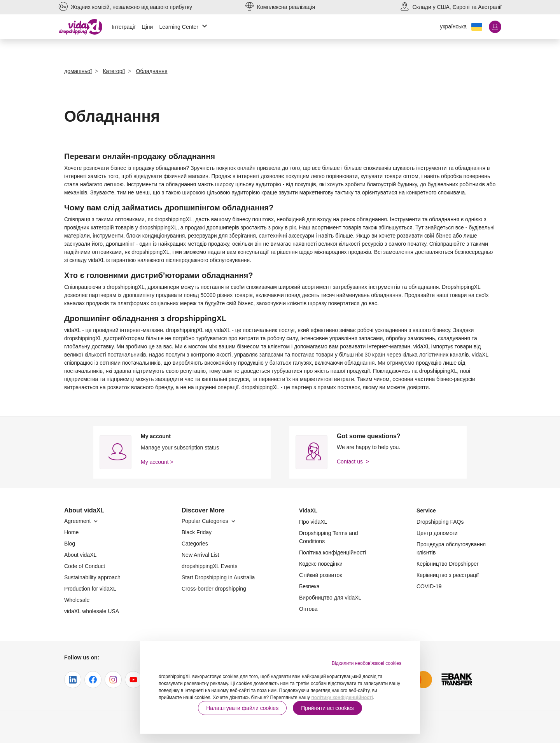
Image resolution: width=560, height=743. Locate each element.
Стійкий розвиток (320, 575)
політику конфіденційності (342, 698)
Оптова (308, 609)
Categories (195, 544)
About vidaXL (80, 555)
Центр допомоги (437, 533)
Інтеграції (123, 27)
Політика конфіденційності (332, 552)
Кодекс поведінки (321, 564)
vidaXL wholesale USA (92, 611)
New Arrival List (200, 555)
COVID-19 (429, 586)
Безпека (309, 586)
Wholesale (77, 600)
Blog (70, 544)
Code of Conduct (85, 566)
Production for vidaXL (90, 589)
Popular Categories (209, 521)
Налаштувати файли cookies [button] (242, 708)
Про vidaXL (313, 522)
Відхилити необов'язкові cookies (367, 663)
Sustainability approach (92, 577)
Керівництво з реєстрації (448, 575)
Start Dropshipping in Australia (218, 577)
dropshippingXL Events (209, 566)
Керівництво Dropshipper (447, 564)
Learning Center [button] (184, 27)
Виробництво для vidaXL (330, 598)
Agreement (82, 521)
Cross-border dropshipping (214, 589)
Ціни (147, 27)
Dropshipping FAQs (440, 522)
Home (71, 532)
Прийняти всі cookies (327, 708)
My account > (157, 462)
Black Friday (197, 532)
